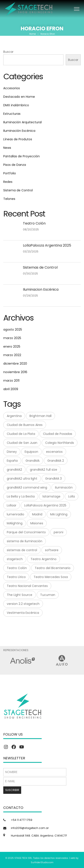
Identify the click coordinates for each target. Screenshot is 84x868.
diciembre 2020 (15, 364)
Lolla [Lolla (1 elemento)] (72, 496)
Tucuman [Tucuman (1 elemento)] (48, 595)
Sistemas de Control (40, 267)
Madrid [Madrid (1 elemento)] (37, 514)
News (7, 148)
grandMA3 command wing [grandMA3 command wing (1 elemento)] (27, 487)
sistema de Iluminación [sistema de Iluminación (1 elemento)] (25, 541)
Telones (9, 199)
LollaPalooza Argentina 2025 (47, 245)
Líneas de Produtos (18, 139)
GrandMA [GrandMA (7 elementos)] (33, 461)
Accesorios (12, 88)
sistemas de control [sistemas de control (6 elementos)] (22, 550)
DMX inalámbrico (16, 105)
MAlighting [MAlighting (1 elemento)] (15, 523)
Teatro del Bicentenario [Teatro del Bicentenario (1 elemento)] (53, 568)
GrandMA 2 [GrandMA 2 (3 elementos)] (56, 461)
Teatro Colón (34, 223)
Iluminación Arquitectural (22, 122)
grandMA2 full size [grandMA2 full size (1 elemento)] (44, 470)
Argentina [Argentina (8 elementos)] (14, 416)
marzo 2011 (11, 381)
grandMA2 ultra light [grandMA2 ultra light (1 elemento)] (22, 479)
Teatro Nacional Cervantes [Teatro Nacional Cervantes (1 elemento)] (27, 586)
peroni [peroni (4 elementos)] (58, 532)
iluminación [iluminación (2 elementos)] (64, 487)
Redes (8, 182)
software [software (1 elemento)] (52, 550)
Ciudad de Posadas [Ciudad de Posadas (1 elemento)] (58, 434)
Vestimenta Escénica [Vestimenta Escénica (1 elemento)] (23, 613)
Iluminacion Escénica (41, 289)
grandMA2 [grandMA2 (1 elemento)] (14, 470)
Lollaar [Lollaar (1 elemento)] (12, 505)
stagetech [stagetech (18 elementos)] (15, 559)
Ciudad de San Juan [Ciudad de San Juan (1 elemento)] (22, 443)
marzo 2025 (12, 338)
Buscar (8, 52)
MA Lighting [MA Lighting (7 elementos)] (59, 514)
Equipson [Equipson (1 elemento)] (31, 452)
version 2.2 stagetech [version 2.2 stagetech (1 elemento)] (23, 604)
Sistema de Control (18, 190)
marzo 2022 (12, 355)
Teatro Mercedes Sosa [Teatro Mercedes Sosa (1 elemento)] (51, 577)
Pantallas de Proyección (21, 156)
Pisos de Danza (15, 165)
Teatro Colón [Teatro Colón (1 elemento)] (17, 568)
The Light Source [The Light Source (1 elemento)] (20, 595)
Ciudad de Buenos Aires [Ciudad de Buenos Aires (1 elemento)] (25, 425)
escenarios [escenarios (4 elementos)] (54, 452)
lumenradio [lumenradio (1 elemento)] (15, 514)
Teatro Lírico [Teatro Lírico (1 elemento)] (16, 577)
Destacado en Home (19, 97)
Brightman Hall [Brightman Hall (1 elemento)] (40, 416)
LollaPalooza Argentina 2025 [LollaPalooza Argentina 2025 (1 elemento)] (45, 505)
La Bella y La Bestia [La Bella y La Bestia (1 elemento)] (21, 496)
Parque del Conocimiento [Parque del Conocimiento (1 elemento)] (26, 532)
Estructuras (12, 114)
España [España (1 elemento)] (12, 461)
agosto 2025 (13, 329)
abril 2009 (11, 389)
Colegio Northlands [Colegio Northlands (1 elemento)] (60, 443)
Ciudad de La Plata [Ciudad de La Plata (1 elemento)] (21, 434)
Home (33, 34)
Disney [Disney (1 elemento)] (12, 452)
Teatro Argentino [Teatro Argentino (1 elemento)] (44, 559)
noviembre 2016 (15, 372)
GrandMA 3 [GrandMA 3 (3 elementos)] (53, 479)
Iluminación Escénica (19, 131)
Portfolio (10, 173)
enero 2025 (12, 347)
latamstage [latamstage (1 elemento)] (51, 496)
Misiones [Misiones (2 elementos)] (37, 523)
